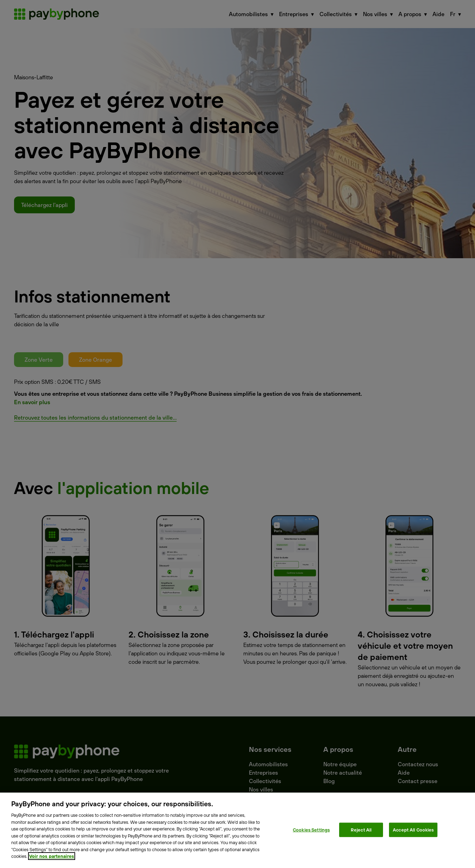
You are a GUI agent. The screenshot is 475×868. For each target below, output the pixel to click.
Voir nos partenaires (52, 856)
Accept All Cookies (413, 829)
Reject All (361, 829)
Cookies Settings (311, 829)
